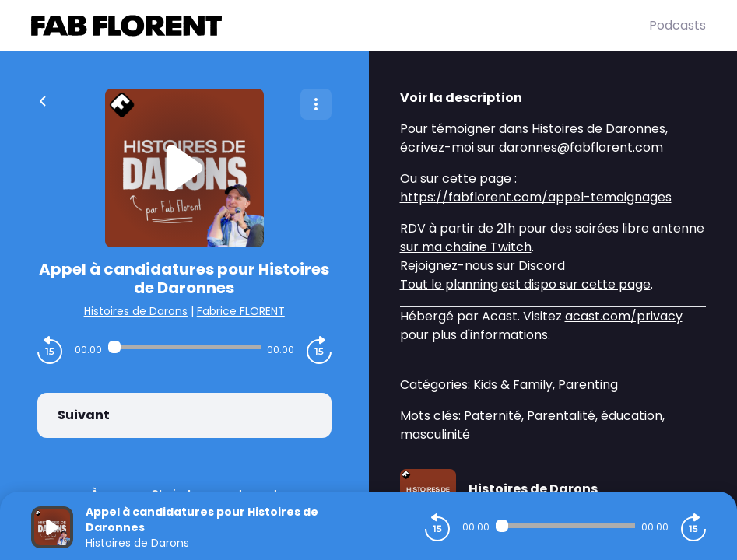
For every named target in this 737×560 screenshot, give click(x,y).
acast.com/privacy (624, 316)
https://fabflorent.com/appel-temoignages (536, 197)
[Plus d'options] (316, 104)
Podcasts (677, 25)
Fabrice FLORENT (241, 311)
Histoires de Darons (136, 311)
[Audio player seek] (184, 347)
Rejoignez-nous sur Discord (483, 266)
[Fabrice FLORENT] (340, 26)
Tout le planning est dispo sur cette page (525, 284)
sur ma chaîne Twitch (466, 247)
